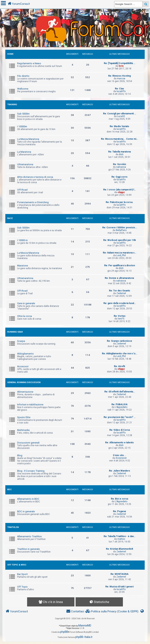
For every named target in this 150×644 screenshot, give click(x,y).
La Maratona (24, 152)
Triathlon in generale (28, 549)
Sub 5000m (23, 114)
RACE (10, 218)
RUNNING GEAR (15, 332)
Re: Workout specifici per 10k (120, 240)
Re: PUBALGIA (119, 404)
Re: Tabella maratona (119, 152)
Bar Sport (22, 574)
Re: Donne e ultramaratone (119, 278)
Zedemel (121, 293)
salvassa (121, 167)
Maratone (23, 266)
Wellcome (23, 89)
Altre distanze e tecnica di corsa (35, 177)
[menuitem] (112, 612)
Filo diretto (23, 76)
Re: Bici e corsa (119, 499)
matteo (121, 539)
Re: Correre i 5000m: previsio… (120, 228)
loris (121, 66)
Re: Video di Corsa (120, 430)
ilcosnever (121, 458)
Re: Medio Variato (119, 126)
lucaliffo (121, 91)
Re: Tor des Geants (120, 291)
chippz (121, 192)
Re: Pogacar (120, 511)
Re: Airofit (119, 366)
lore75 (121, 319)
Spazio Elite (24, 417)
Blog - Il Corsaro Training (31, 471)
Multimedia (23, 430)
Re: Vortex (120, 316)
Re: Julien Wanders (120, 471)
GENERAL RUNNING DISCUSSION (24, 382)
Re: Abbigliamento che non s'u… (119, 354)
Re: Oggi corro (119, 177)
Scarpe (21, 341)
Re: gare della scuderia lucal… (120, 303)
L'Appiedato (121, 407)
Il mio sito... (120, 455)
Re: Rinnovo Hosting (119, 76)
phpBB (64, 632)
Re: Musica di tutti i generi (119, 587)
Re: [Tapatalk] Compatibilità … (119, 63)
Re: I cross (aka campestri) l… (119, 190)
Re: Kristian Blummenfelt (119, 549)
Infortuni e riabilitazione (30, 405)
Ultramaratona (25, 164)
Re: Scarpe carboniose (119, 341)
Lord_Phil (121, 255)
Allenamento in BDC (28, 499)
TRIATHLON (13, 527)
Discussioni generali (28, 443)
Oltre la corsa (25, 316)
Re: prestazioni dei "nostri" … (120, 417)
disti (121, 154)
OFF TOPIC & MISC (17, 565)
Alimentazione (25, 392)
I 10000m (22, 126)
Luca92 (121, 116)
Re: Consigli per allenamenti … (120, 114)
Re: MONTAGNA (119, 574)
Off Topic (22, 587)
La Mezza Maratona (28, 139)
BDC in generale (26, 511)
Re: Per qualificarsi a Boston (120, 265)
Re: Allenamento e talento (119, 443)
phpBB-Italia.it (84, 637)
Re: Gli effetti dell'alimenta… (120, 392)
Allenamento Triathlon (29, 536)
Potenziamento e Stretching (33, 202)
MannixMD (85, 626)
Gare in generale (26, 303)
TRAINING (12, 105)
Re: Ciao (119, 89)
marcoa (121, 79)
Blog (20, 455)
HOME (10, 54)
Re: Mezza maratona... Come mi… (119, 139)
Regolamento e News (29, 63)
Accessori (23, 366)
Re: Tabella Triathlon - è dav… (119, 536)
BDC (9, 490)
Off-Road (22, 190)
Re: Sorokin (119, 164)
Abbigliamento (25, 354)
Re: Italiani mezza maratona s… (120, 253)
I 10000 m (22, 240)
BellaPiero (121, 230)
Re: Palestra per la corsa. (119, 202)
